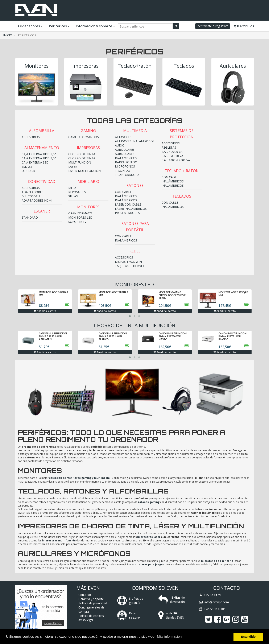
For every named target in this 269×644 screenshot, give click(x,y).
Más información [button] (169, 637)
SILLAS (73, 196)
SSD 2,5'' (28, 167)
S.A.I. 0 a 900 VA (172, 156)
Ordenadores (30, 26)
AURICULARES (125, 150)
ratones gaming (149, 502)
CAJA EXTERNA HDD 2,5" (39, 154)
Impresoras (86, 66)
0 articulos (244, 26)
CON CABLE (123, 192)
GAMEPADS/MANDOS (84, 137)
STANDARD (30, 217)
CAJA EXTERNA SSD (35, 162)
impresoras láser (149, 537)
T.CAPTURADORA (127, 175)
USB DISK (28, 171)
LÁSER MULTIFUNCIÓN (84, 171)
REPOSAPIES (77, 192)
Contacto (85, 595)
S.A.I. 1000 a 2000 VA (176, 160)
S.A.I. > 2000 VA (172, 152)
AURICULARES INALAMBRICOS (126, 156)
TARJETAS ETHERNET (130, 266)
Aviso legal (86, 620)
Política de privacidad (93, 603)
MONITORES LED (80, 217)
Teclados (184, 66)
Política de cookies (91, 616)
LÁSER (73, 167)
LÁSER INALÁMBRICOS (131, 209)
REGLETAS (169, 147)
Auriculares (233, 66)
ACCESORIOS (31, 137)
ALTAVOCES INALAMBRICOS (135, 141)
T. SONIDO (123, 171)
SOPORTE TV (77, 222)
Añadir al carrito (45, 311)
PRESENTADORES (127, 213)
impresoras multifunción (59, 540)
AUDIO (120, 145)
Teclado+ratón (135, 66)
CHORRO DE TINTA (82, 154)
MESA (72, 188)
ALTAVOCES (123, 137)
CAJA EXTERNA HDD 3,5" (39, 158)
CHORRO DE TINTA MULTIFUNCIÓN (82, 160)
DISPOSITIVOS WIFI (128, 262)
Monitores (37, 66)
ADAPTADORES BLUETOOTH (32, 194)
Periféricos (59, 26)
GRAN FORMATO (80, 213)
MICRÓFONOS (125, 166)
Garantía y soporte (91, 599)
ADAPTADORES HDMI (37, 200)
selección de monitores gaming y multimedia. (80, 478)
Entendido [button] (248, 637)
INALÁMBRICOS (126, 196)
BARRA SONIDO (126, 162)
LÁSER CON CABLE (128, 204)
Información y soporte (95, 26)
